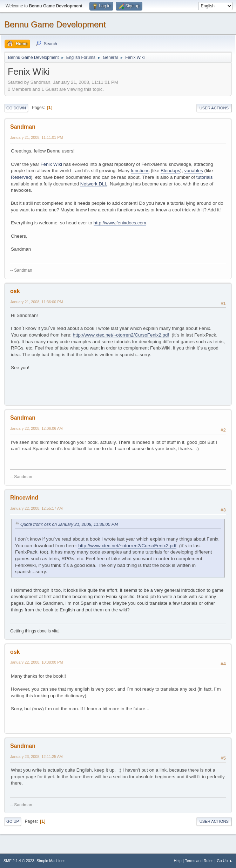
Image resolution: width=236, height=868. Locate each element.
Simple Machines (51, 861)
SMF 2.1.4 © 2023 (19, 861)
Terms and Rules (199, 861)
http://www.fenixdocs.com (120, 223)
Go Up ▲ (225, 861)
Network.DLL (94, 184)
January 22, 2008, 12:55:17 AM (36, 508)
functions (140, 171)
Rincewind (24, 498)
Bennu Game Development (55, 24)
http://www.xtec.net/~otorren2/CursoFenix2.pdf (121, 335)
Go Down (16, 108)
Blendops (170, 171)
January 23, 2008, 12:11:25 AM (36, 757)
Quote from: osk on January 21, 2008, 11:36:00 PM (69, 524)
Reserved (21, 177)
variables (193, 171)
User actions (214, 108)
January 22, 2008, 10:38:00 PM (36, 662)
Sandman (23, 127)
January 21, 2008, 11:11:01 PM (36, 137)
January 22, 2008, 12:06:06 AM (36, 428)
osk (15, 291)
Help (178, 861)
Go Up (13, 821)
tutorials (205, 177)
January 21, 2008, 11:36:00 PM (36, 302)
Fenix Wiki (51, 164)
